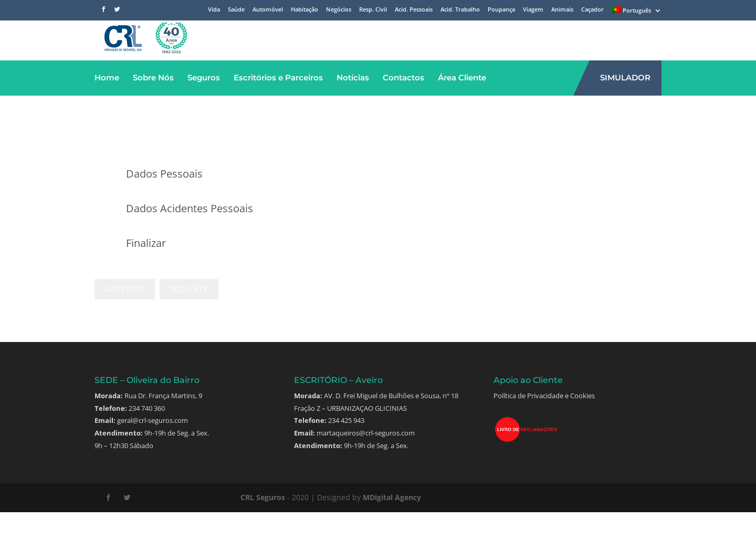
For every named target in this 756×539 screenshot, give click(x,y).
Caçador (592, 10)
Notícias (353, 104)
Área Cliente (462, 104)
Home (107, 104)
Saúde (236, 10)
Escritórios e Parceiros (278, 104)
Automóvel (268, 10)
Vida (214, 10)
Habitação (304, 10)
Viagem (533, 10)
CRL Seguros (263, 524)
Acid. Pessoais (414, 10)
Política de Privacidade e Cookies (544, 422)
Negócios (339, 10)
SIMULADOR (625, 104)
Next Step (189, 316)
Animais (562, 10)
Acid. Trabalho (460, 10)
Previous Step (125, 316)
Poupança (501, 10)
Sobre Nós (153, 104)
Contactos (403, 104)
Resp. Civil (373, 10)
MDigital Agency (392, 524)
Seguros (204, 104)
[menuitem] (637, 12)
